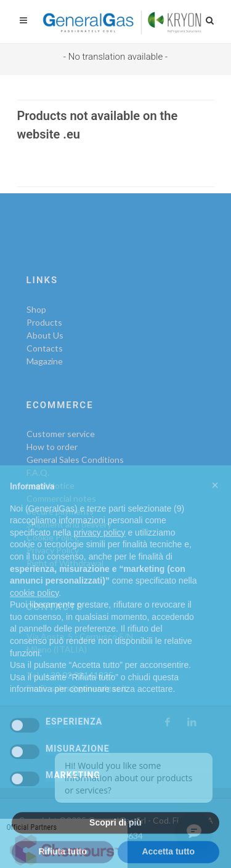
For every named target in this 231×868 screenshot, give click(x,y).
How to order (52, 447)
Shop (36, 309)
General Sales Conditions (75, 460)
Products (44, 322)
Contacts (45, 348)
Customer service (61, 434)
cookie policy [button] (34, 609)
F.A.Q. (38, 472)
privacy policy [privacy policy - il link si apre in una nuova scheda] (100, 549)
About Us (45, 335)
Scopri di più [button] (115, 839)
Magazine (45, 361)
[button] (215, 502)
